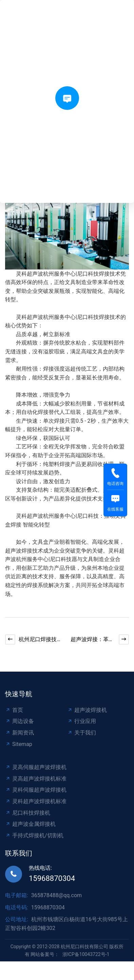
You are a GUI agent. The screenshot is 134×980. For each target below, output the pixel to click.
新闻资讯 (20, 733)
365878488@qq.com (56, 895)
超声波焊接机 (87, 710)
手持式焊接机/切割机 (34, 835)
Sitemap (19, 744)
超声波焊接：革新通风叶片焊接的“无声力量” (92, 640)
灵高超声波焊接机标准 (36, 779)
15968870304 (52, 878)
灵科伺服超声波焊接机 (36, 790)
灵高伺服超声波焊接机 (36, 767)
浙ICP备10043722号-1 (86, 954)
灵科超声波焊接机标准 (36, 801)
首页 (14, 710)
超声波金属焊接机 (30, 824)
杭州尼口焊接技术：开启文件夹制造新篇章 (40, 640)
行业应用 (82, 721)
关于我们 (82, 733)
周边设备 (20, 721)
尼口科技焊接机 (28, 813)
